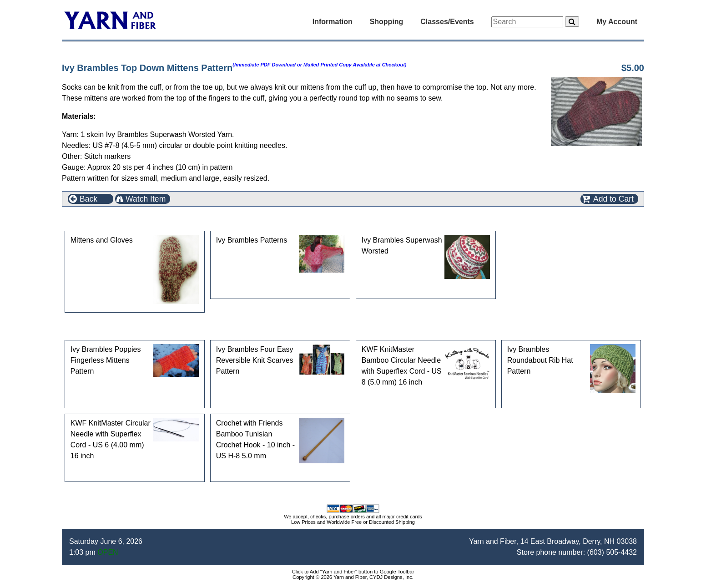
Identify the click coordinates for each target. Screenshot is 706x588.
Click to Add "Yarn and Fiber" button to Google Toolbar (353, 572)
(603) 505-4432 (612, 552)
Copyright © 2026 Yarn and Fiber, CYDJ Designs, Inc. (353, 577)
